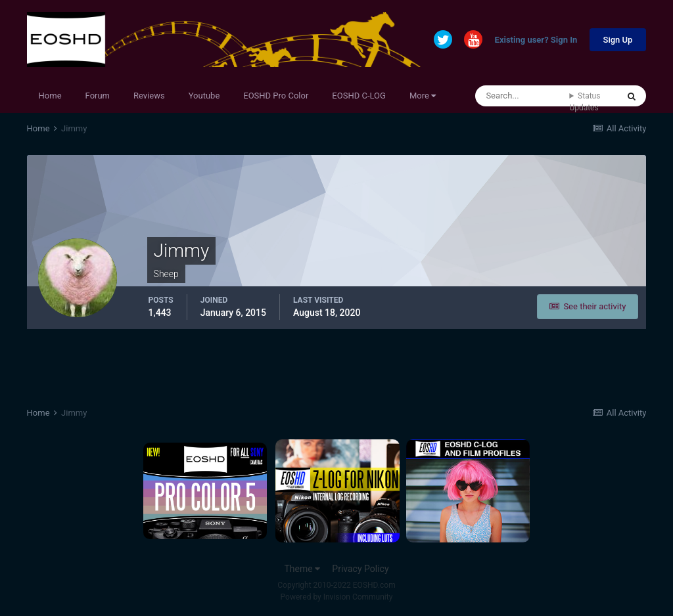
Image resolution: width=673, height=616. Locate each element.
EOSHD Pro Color (276, 96)
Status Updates (585, 102)
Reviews (149, 96)
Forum (98, 96)
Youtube (204, 96)
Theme (302, 569)
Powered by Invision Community (337, 597)
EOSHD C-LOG (359, 96)
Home (50, 96)
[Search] (522, 96)
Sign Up (618, 40)
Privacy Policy (360, 569)
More (423, 96)
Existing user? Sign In (536, 40)
